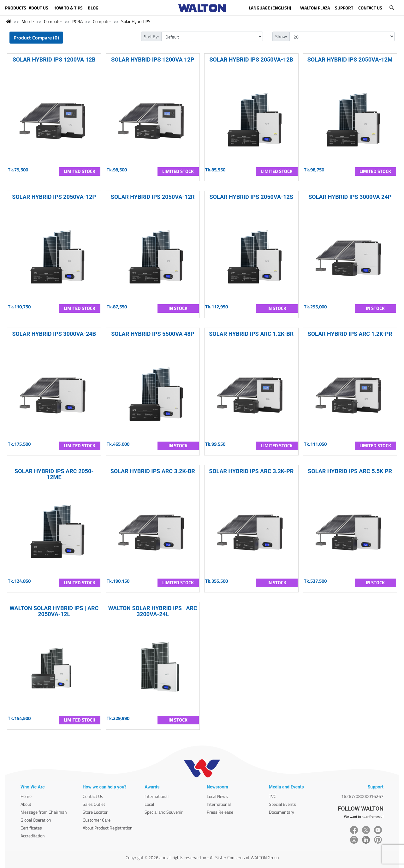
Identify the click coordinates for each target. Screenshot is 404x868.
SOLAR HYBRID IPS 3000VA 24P (350, 197)
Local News (217, 796)
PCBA (77, 21)
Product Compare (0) (36, 38)
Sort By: (151, 36)
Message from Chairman (44, 812)
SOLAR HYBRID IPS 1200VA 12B (54, 59)
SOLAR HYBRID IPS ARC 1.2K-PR (350, 334)
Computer (53, 21)
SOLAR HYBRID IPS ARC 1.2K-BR (251, 334)
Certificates (31, 828)
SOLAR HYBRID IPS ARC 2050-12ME (54, 474)
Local (149, 804)
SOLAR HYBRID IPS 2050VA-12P (54, 197)
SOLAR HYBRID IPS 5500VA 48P (153, 334)
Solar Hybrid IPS (136, 21)
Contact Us (93, 796)
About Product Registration (108, 828)
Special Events (282, 804)
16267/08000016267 (362, 796)
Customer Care (97, 820)
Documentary (282, 812)
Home (26, 796)
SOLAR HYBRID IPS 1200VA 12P (153, 59)
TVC (273, 796)
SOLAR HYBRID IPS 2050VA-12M (350, 59)
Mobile (28, 21)
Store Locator (95, 812)
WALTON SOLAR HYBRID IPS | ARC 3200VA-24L (153, 611)
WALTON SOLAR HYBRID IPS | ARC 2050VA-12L (54, 611)
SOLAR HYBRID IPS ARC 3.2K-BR (153, 471)
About (26, 804)
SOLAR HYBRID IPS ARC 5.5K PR (350, 471)
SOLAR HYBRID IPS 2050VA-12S (251, 197)
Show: (281, 36)
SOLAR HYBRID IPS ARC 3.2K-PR (251, 471)
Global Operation (36, 820)
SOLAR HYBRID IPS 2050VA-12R (153, 197)
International (157, 796)
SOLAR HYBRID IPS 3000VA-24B (54, 334)
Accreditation (33, 836)
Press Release (220, 812)
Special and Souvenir (164, 812)
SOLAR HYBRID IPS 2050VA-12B (251, 59)
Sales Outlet (94, 804)
